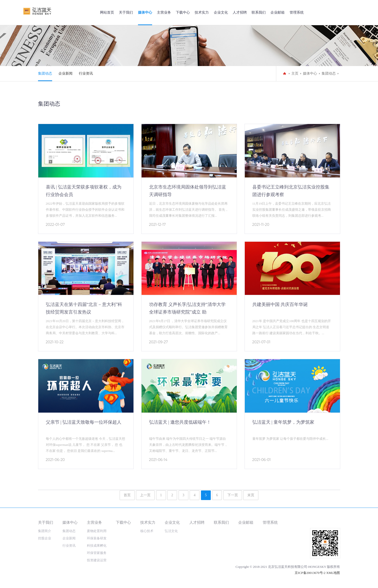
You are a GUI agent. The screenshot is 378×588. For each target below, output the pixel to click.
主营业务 (164, 12)
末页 (251, 495)
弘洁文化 (171, 531)
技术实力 (202, 12)
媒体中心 (145, 12)
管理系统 (297, 12)
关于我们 (126, 12)
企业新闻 (65, 73)
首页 (127, 495)
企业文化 (221, 12)
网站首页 (107, 12)
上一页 (145, 495)
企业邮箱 (278, 12)
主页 (295, 73)
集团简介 (45, 531)
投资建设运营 (97, 560)
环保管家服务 (97, 553)
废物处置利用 (97, 531)
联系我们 (259, 12)
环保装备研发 (97, 538)
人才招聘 (240, 12)
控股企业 (45, 538)
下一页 (233, 495)
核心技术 (147, 531)
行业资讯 (86, 73)
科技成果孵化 (97, 546)
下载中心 (183, 12)
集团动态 (45, 73)
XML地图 (333, 573)
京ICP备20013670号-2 (310, 573)
